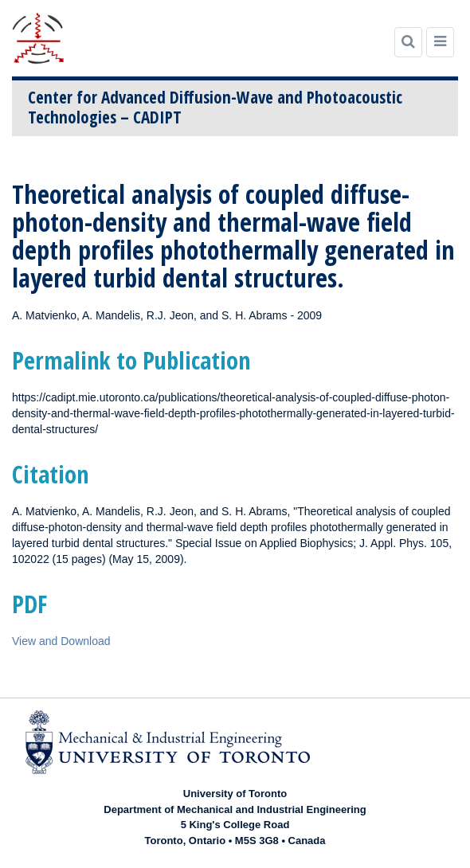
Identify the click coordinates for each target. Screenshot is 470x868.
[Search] (408, 42)
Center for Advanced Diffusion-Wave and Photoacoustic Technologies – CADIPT (215, 107)
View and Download (61, 641)
